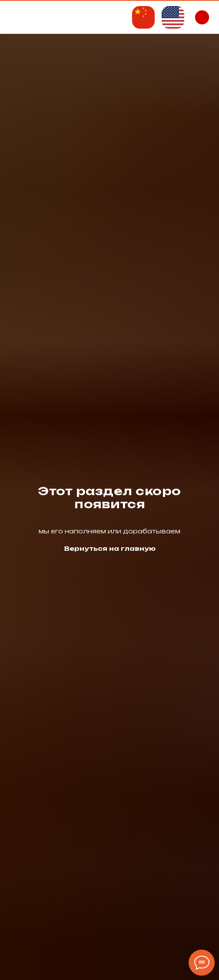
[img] (143, 17)
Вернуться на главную (110, 548)
